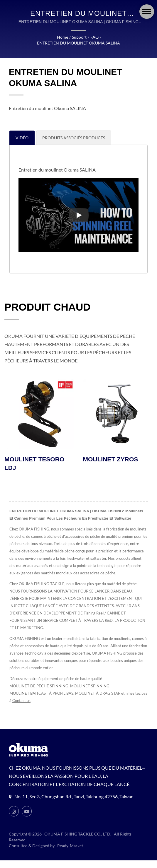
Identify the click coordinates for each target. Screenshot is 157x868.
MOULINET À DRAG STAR (101, 701)
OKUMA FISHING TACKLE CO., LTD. (78, 842)
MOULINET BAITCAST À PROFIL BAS (43, 701)
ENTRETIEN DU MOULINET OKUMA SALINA (79, 43)
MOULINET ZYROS (111, 459)
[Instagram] (14, 819)
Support (79, 37)
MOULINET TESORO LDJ (34, 464)
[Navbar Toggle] (147, 12)
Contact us (29, 708)
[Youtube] (27, 819)
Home (63, 37)
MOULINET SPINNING (91, 694)
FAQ (94, 37)
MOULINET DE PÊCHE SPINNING (39, 694)
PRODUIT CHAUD (48, 307)
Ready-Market (71, 853)
